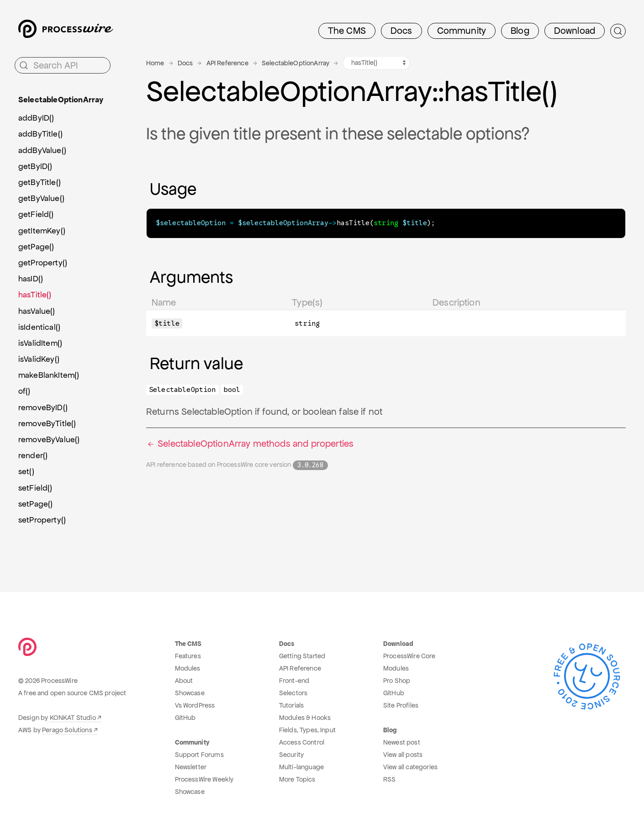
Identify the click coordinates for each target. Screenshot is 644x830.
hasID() (31, 279)
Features (188, 656)
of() (24, 391)
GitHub (185, 718)
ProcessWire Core (409, 656)
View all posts (403, 755)
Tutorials (291, 705)
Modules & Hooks (305, 718)
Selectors (293, 693)
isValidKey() (39, 359)
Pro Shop (397, 681)
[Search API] (63, 65)
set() (26, 471)
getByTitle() (40, 182)
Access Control (302, 742)
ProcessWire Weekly (204, 779)
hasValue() (37, 311)
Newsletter (191, 767)
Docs (401, 31)
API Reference (227, 63)
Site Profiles (401, 705)
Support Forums (199, 755)
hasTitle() (35, 295)
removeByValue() (49, 439)
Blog (520, 31)
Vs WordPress (195, 705)
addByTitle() (40, 134)
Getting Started (302, 656)
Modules (188, 668)
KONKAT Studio (73, 718)
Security (291, 755)
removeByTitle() (47, 423)
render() (33, 455)
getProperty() (43, 263)
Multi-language (301, 767)
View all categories (410, 767)
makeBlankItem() (49, 375)
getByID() (35, 166)
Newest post (402, 742)
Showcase (190, 693)
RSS (389, 779)
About (184, 681)
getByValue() (41, 198)
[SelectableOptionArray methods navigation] (376, 63)
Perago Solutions (67, 730)
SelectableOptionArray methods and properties (250, 443)
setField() (35, 488)
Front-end (294, 681)
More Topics (297, 779)
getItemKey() (42, 231)
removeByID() (43, 407)
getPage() (36, 247)
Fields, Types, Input (307, 730)
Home (155, 63)
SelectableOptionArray (296, 63)
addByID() (36, 118)
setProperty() (42, 520)
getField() (36, 214)
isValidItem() (40, 343)
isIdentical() (39, 327)
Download (575, 31)
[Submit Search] (618, 31)
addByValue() (42, 150)
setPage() (35, 504)
